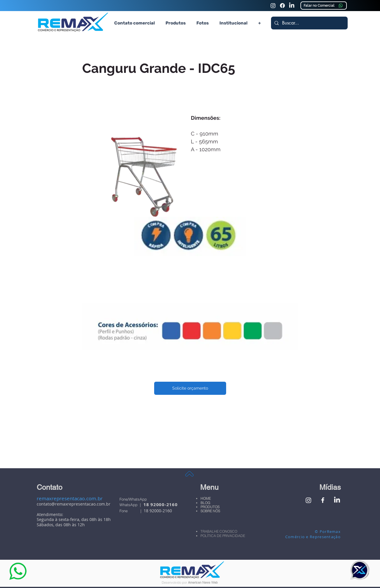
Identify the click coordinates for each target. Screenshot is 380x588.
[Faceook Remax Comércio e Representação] (282, 6)
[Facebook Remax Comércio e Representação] (323, 500)
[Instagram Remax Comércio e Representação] (273, 6)
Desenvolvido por (175, 582)
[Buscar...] (309, 23)
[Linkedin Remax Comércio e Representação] (292, 6)
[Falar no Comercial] (324, 6)
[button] (175, 23)
